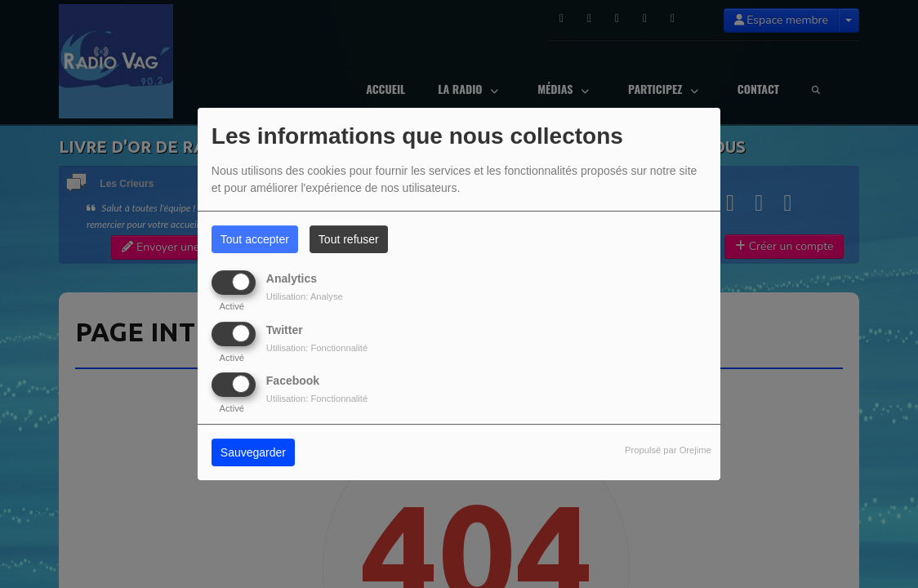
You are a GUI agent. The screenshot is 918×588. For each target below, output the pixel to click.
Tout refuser (349, 239)
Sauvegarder (253, 452)
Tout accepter (255, 239)
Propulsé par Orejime (668, 450)
